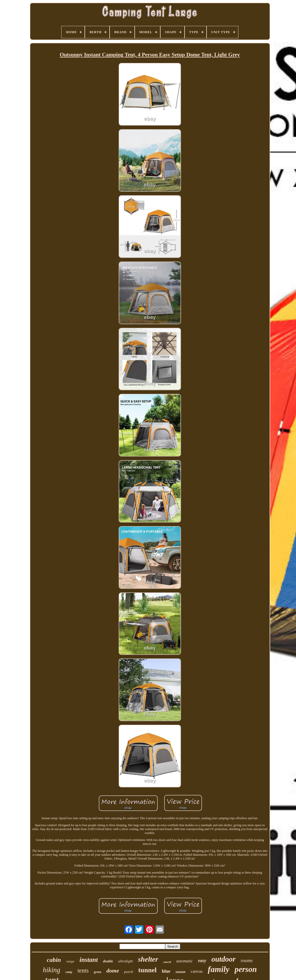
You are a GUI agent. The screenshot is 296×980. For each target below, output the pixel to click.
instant (89, 960)
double (108, 961)
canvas (197, 971)
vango (70, 961)
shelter (148, 959)
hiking (51, 970)
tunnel (147, 970)
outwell (167, 962)
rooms (247, 960)
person (246, 969)
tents (83, 971)
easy (202, 961)
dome (113, 971)
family (219, 969)
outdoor (223, 959)
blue (166, 971)
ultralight (126, 961)
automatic (185, 961)
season (181, 972)
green (97, 972)
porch (128, 972)
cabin (54, 960)
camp (69, 972)
